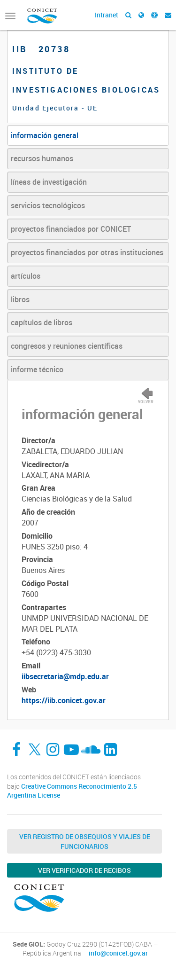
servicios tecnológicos (48, 205)
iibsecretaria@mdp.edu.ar (65, 676)
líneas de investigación (49, 182)
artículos (26, 276)
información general (45, 135)
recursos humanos (42, 158)
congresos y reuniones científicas (67, 346)
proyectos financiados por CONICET (71, 229)
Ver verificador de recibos (84, 870)
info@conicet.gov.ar (118, 953)
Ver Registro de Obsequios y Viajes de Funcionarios (85, 841)
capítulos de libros (42, 322)
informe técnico (37, 369)
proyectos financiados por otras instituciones (87, 252)
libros (20, 299)
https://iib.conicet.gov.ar (64, 700)
